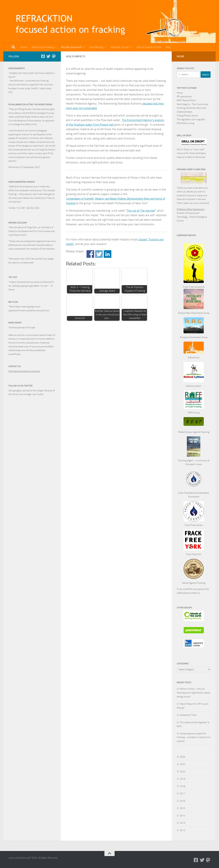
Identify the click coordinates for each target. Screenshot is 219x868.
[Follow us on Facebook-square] (43, 56)
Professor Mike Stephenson (190, 209)
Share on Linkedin (108, 254)
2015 (182, 808)
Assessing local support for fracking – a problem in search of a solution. (194, 737)
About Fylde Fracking (43, 47)
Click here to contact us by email (24, 371)
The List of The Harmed (141, 211)
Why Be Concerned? (72, 47)
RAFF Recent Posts (186, 100)
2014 (182, 816)
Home (24, 47)
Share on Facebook (90, 254)
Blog (168, 47)
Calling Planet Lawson (187, 116)
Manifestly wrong (185, 123)
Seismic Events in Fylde (149, 47)
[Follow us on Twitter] (48, 56)
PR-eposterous (184, 97)
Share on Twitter (99, 254)
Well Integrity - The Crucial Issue (192, 104)
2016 (182, 801)
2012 (182, 830)
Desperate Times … (189, 715)
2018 (182, 786)
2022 (182, 764)
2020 (182, 772)
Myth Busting (96, 47)
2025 (182, 757)
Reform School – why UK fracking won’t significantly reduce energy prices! (193, 693)
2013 (182, 823)
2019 (182, 779)
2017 (182, 794)
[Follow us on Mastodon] (54, 56)
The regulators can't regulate (191, 119)
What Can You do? (120, 47)
